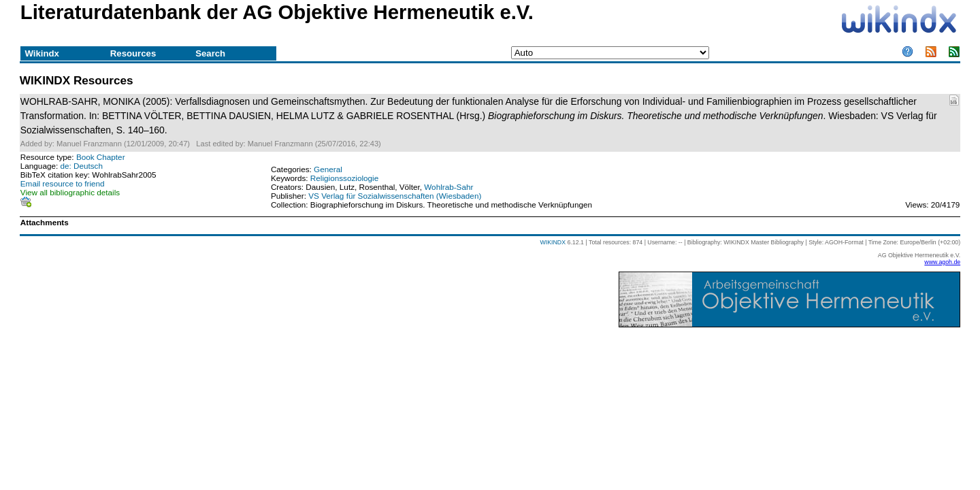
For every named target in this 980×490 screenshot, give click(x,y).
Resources (133, 53)
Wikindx (42, 53)
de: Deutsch (81, 166)
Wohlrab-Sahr (448, 187)
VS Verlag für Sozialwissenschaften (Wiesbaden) (395, 196)
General (328, 169)
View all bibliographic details (70, 192)
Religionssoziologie (344, 178)
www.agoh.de (942, 262)
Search (210, 53)
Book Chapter (101, 157)
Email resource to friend (63, 183)
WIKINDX (553, 242)
